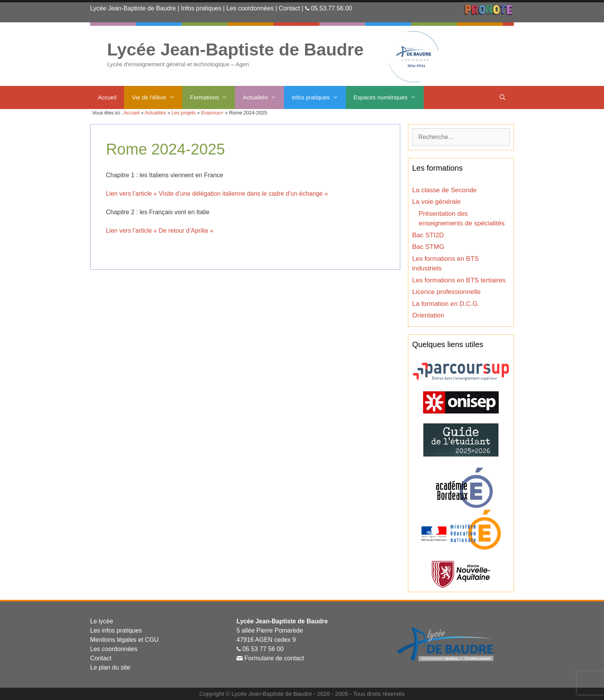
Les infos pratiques (116, 630)
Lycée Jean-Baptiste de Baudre (133, 8)
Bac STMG (428, 247)
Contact (289, 8)
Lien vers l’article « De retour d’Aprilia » (159, 231)
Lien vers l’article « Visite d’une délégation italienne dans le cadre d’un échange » (217, 194)
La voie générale (436, 202)
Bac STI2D (428, 235)
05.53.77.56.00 (331, 8)
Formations (212, 97)
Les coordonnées (250, 8)
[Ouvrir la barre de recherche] (502, 97)
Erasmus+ (212, 113)
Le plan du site (110, 667)
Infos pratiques (201, 8)
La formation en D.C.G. (446, 304)
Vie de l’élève (157, 97)
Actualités (263, 97)
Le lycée (102, 621)
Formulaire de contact (274, 658)
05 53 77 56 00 (263, 649)
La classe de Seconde (444, 190)
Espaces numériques (389, 97)
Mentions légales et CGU (124, 640)
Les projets (184, 113)
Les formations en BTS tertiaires (459, 280)
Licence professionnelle (446, 292)
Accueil (107, 97)
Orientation (428, 315)
